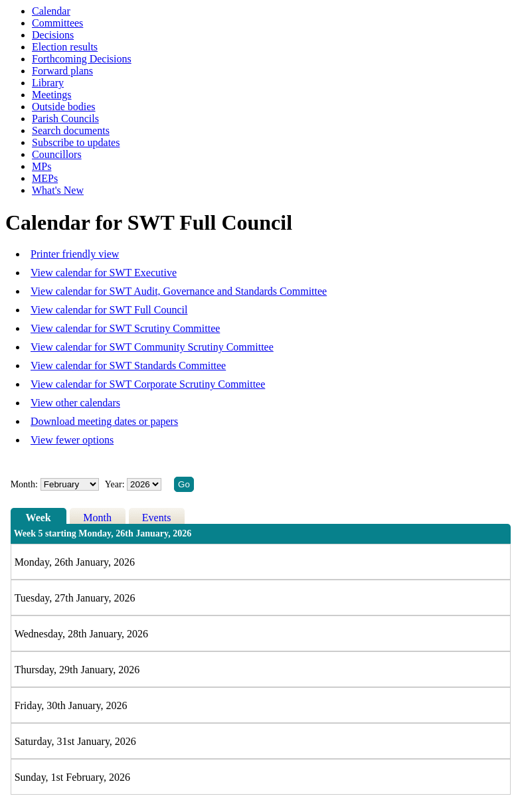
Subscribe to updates (76, 142)
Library (48, 83)
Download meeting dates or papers (104, 421)
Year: (116, 484)
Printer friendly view (75, 254)
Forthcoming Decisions (82, 59)
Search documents (71, 130)
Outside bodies (64, 107)
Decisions (53, 35)
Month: (24, 484)
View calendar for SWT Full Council (109, 310)
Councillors (57, 154)
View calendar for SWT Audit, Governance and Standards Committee (179, 291)
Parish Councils (65, 119)
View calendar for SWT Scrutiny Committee (125, 328)
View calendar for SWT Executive (104, 273)
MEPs (45, 178)
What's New (58, 190)
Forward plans (62, 71)
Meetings (52, 95)
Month (97, 518)
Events (157, 518)
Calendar (51, 11)
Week (39, 518)
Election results (65, 47)
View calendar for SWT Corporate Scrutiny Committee (148, 384)
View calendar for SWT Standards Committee (128, 365)
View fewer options (72, 440)
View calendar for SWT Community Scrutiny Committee (152, 347)
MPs (42, 166)
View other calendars (75, 403)
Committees (57, 23)
